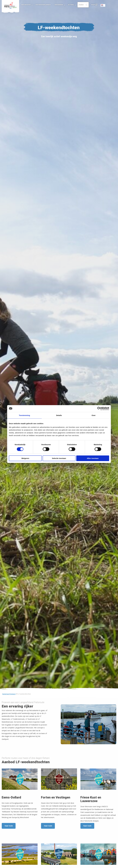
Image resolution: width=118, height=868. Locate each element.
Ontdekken (59, 5)
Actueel (71, 5)
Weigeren (25, 458)
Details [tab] (59, 415)
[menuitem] (10, 5)
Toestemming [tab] (24, 415)
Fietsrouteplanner (43, 5)
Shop (93, 5)
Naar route (9, 826)
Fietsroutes (26, 5)
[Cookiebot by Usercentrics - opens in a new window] (99, 409)
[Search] (83, 5)
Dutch (103, 6)
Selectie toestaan (59, 458)
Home (10, 5)
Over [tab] (94, 415)
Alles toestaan (93, 458)
